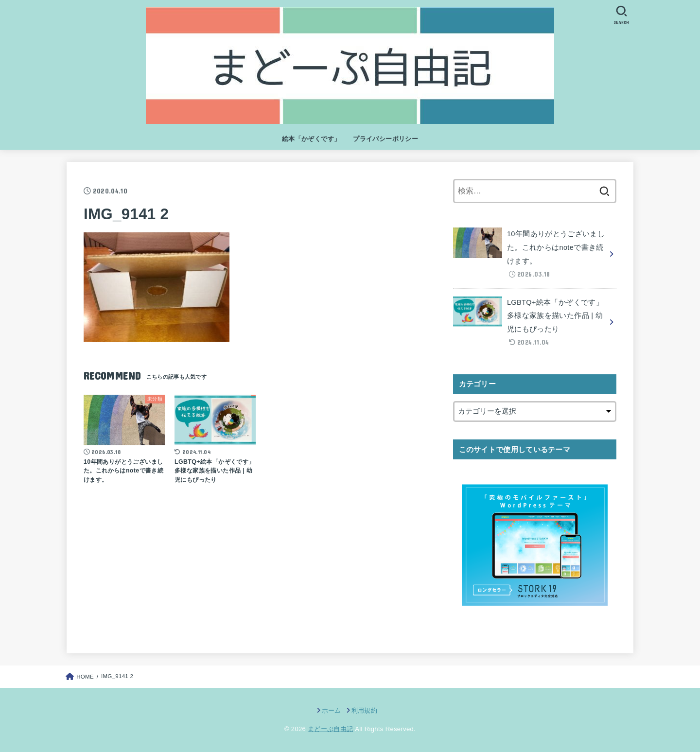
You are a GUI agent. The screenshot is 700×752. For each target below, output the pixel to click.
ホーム (332, 710)
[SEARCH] (621, 15)
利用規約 (364, 710)
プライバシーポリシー (385, 139)
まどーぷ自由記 (330, 729)
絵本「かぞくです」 (311, 139)
